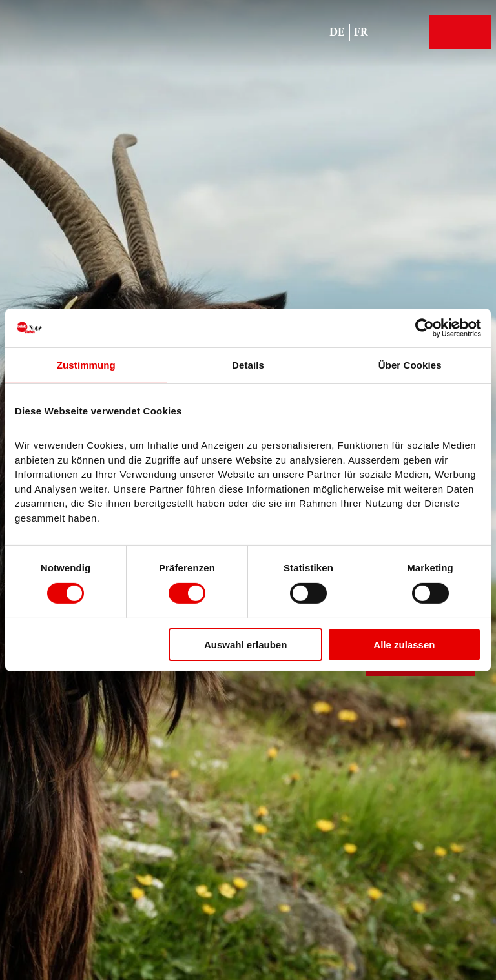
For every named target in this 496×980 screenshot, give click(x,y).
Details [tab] (248, 365)
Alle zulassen (404, 645)
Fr (361, 32)
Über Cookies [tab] (410, 365)
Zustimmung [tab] (86, 365)
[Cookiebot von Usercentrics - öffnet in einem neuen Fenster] (425, 328)
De (337, 32)
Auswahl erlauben (245, 645)
